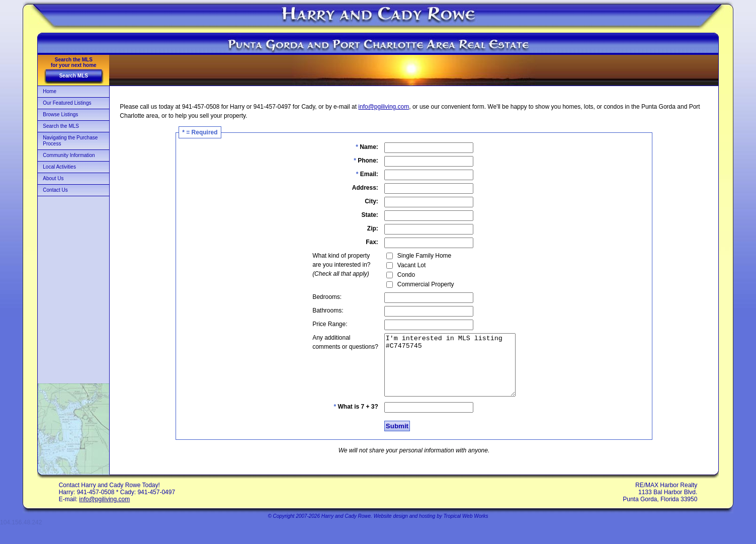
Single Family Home (417, 256)
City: (364, 201)
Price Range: (322, 324)
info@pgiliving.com (384, 107)
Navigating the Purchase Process (70, 141)
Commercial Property (418, 284)
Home (50, 91)
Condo (399, 275)
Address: (358, 188)
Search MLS (74, 76)
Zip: (365, 228)
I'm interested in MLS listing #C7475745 (450, 371)
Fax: (364, 242)
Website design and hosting (405, 528)
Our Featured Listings (67, 103)
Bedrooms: (319, 297)
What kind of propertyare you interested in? (334, 265)
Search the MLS (61, 126)
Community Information (69, 155)
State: (362, 215)
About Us (53, 178)
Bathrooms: (320, 310)
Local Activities (59, 167)
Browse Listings (60, 114)
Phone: (358, 161)
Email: (360, 174)
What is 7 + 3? (348, 419)
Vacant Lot (404, 265)
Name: (359, 147)
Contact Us (55, 190)
